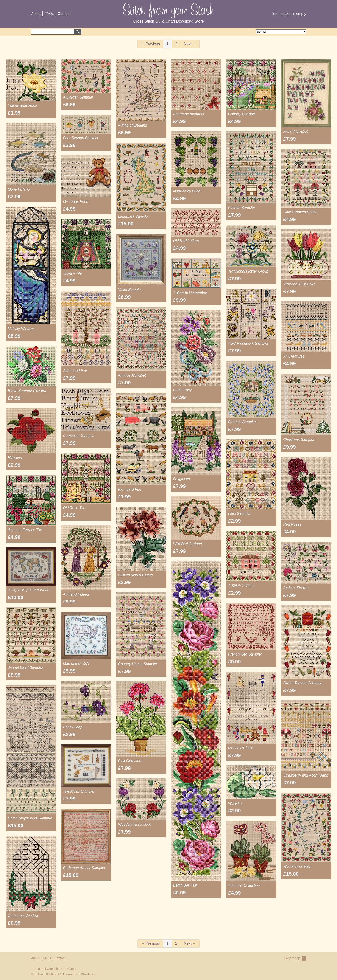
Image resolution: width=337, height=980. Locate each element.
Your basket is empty (289, 14)
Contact (64, 14)
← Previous (150, 44)
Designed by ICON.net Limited (80, 974)
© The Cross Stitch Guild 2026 (47, 974)
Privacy (71, 969)
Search (78, 32)
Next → (190, 44)
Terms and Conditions (47, 969)
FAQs (49, 14)
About (36, 14)
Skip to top (295, 959)
